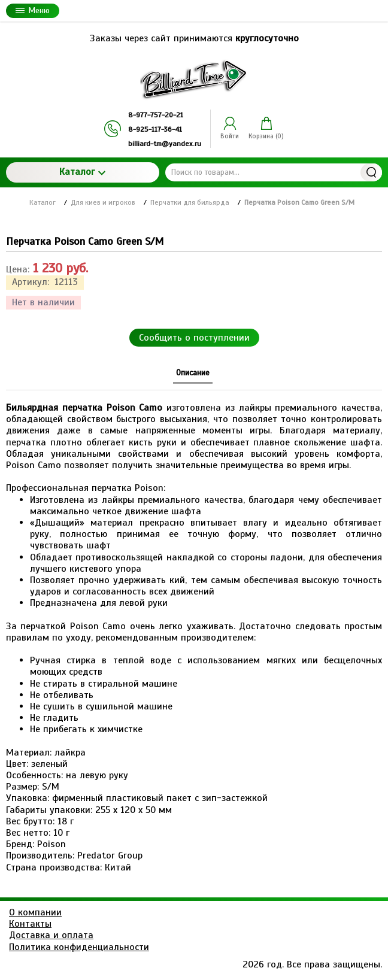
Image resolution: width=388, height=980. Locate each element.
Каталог (82, 172)
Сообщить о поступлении (194, 338)
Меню (33, 10)
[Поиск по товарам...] (274, 172)
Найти (371, 172)
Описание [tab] (193, 373)
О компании (35, 912)
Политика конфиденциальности (79, 947)
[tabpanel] (194, 632)
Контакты (30, 924)
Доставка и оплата (51, 935)
